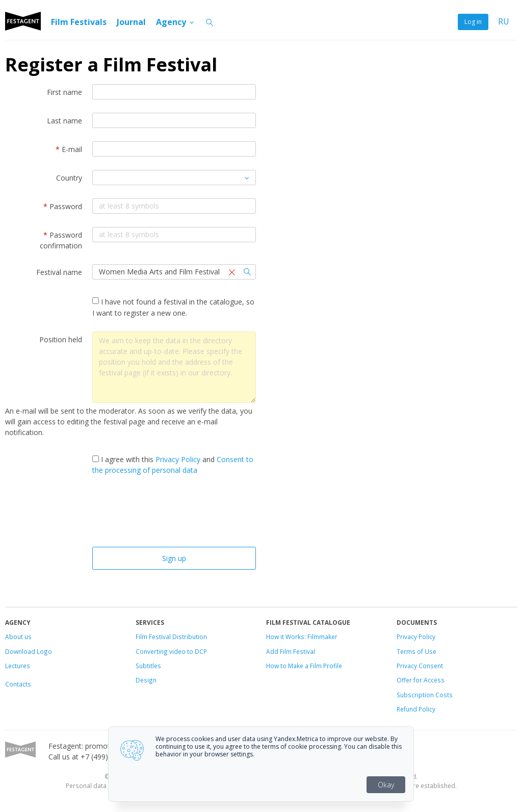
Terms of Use (416, 651)
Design (146, 680)
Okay (386, 785)
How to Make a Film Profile (304, 666)
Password (63, 206)
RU (504, 22)
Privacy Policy (178, 459)
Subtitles (148, 666)
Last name (64, 121)
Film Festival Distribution (171, 637)
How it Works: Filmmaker (302, 637)
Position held (61, 339)
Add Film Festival (291, 651)
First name (64, 92)
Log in (473, 22)
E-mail (69, 149)
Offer (404, 680)
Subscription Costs (425, 695)
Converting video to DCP (171, 651)
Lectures (18, 666)
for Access (428, 680)
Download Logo (29, 651)
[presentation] (174, 514)
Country (69, 178)
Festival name (59, 272)
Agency (176, 22)
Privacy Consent (420, 666)
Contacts (18, 684)
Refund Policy (416, 709)
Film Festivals (79, 22)
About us (18, 637)
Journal (131, 22)
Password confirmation (61, 240)
